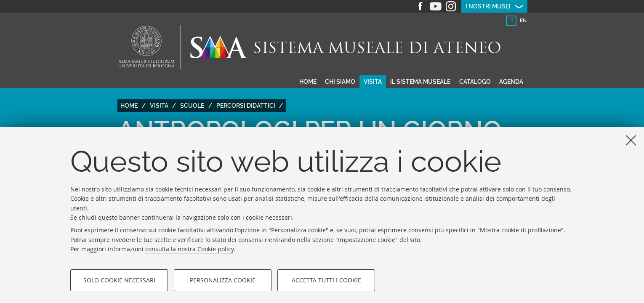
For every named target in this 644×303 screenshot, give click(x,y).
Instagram (451, 6)
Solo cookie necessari (119, 280)
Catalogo (475, 82)
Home (308, 82)
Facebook (420, 6)
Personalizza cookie (223, 280)
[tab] (511, 21)
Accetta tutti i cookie (326, 280)
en (523, 21)
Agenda (511, 82)
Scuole (192, 106)
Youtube (436, 6)
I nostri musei (488, 6)
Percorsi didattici (246, 106)
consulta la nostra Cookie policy (189, 249)
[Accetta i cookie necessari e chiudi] (631, 140)
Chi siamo (340, 82)
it (511, 21)
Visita (373, 82)
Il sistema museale (420, 82)
